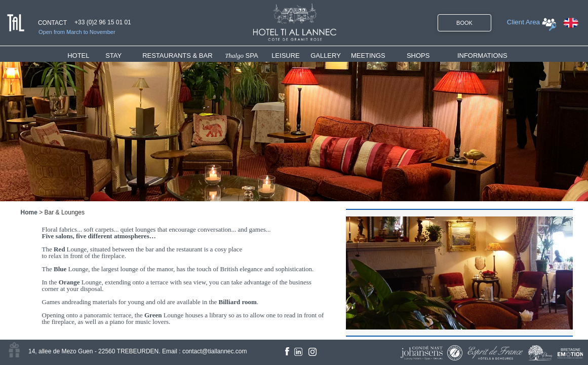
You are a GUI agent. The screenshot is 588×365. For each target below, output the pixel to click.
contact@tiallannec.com (215, 351)
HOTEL (80, 56)
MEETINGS (368, 56)
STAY (113, 56)
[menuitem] (86, 56)
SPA (242, 56)
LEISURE (286, 56)
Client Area (523, 22)
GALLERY (326, 56)
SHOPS (418, 56)
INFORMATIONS (482, 56)
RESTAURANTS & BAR (177, 56)
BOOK (464, 23)
